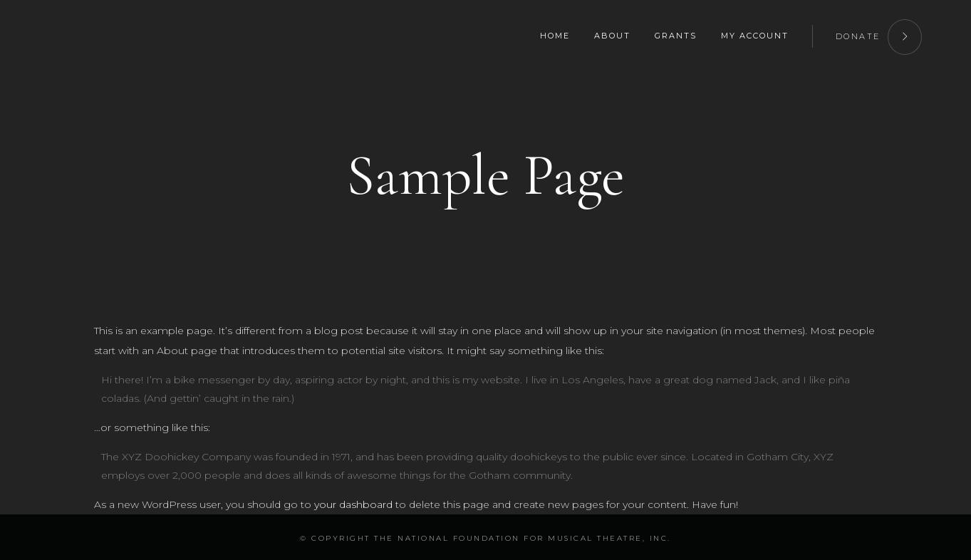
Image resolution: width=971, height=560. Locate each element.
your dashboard (353, 504)
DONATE (879, 35)
